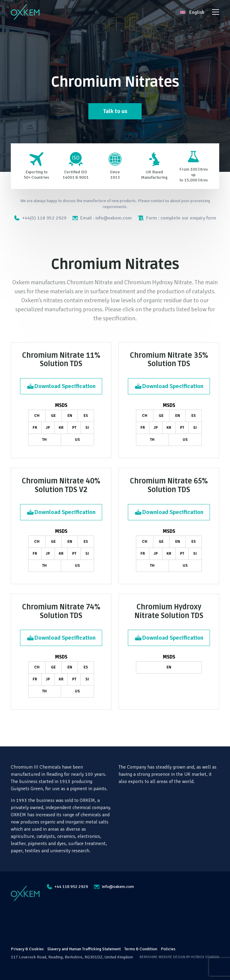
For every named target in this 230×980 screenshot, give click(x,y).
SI (87, 428)
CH (37, 416)
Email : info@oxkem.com (102, 218)
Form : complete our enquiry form (177, 218)
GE (53, 416)
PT (74, 428)
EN (70, 416)
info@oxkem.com (114, 887)
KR (61, 428)
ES (86, 416)
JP (48, 428)
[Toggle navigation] (216, 12)
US (77, 440)
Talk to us (115, 111)
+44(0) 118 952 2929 (40, 218)
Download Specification (61, 386)
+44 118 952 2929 (67, 887)
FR (35, 428)
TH (44, 440)
